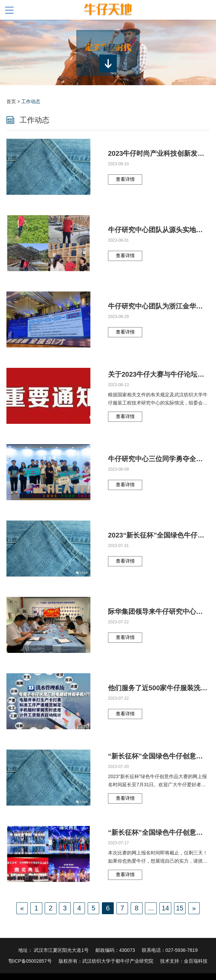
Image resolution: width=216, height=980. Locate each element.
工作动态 (31, 101)
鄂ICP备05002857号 (30, 961)
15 (181, 908)
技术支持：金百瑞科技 (184, 961)
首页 (11, 101)
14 (166, 908)
